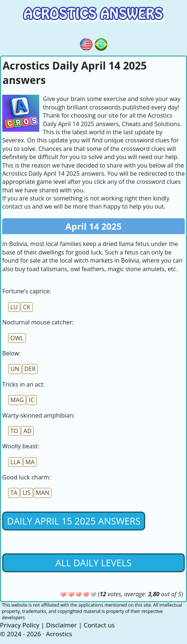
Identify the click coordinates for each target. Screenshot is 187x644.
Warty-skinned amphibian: (39, 415)
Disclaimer (61, 625)
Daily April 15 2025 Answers (74, 521)
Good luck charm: (26, 477)
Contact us (99, 625)
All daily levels (93, 563)
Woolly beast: (21, 446)
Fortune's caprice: (27, 291)
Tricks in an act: (24, 384)
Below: (11, 353)
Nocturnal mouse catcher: (38, 322)
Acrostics (59, 634)
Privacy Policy (20, 625)
